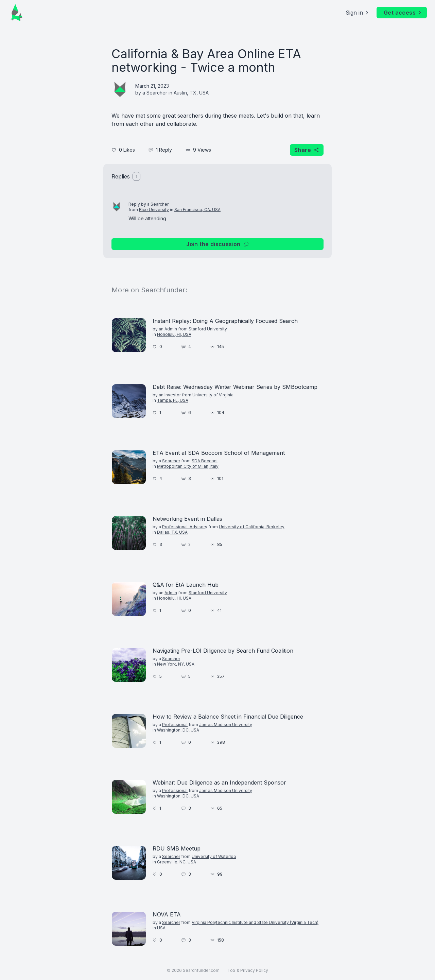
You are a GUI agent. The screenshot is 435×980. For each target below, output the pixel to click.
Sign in (358, 13)
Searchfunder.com (201, 970)
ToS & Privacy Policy (248, 970)
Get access (403, 13)
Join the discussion (217, 244)
